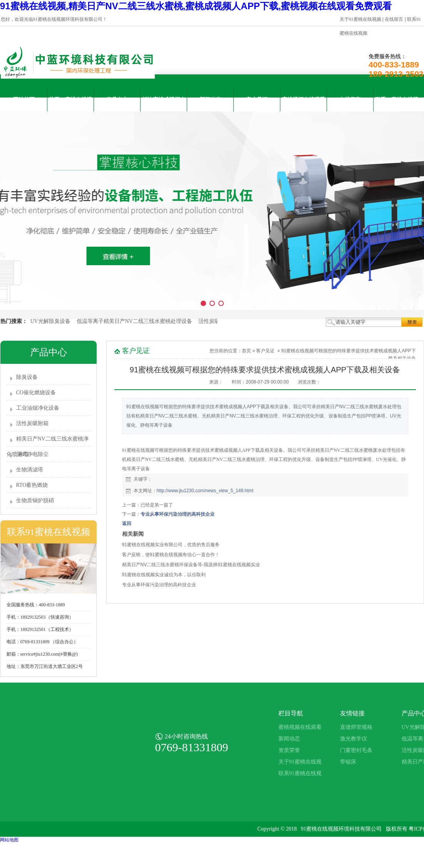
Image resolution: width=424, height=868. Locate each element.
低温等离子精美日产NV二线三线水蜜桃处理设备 (134, 321)
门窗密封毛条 (356, 750)
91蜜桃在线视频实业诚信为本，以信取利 (164, 575)
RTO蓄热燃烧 (32, 485)
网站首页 (24, 100)
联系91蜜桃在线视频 (397, 104)
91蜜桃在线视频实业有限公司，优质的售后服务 (171, 545)
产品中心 (117, 100)
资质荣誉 (289, 750)
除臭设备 (27, 377)
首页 (246, 351)
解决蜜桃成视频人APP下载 (164, 104)
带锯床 (348, 762)
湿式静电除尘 (32, 454)
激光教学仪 (354, 739)
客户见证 (257, 100)
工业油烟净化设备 (38, 408)
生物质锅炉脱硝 (35, 500)
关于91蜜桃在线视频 (360, 19)
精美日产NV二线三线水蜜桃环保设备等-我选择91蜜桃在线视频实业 (191, 565)
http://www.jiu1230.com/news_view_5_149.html (205, 491)
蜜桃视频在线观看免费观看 (303, 104)
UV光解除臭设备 (50, 321)
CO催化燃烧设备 (36, 393)
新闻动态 (210, 100)
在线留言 (394, 19)
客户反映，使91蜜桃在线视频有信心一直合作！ (171, 555)
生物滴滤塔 (30, 470)
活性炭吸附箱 (215, 321)
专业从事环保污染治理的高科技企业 (178, 514)
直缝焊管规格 (356, 727)
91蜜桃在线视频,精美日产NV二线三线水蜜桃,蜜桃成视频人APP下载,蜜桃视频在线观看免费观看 (196, 6)
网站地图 (9, 840)
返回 (127, 523)
